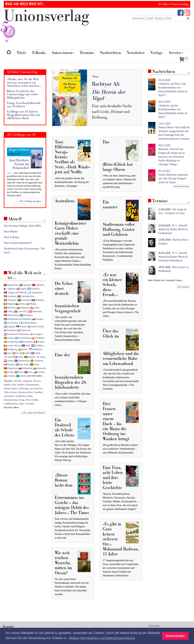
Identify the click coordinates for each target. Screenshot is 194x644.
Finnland (10, 330)
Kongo (9, 372)
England (9, 327)
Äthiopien (10, 300)
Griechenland (22, 338)
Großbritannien (11, 404)
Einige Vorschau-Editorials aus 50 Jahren (24, 105)
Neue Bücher (11, 232)
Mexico (37, 381)
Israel (8, 357)
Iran (16, 353)
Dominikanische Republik (17, 319)
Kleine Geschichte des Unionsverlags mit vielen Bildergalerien (22, 95)
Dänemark (35, 311)
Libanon (9, 376)
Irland (25, 353)
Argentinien (35, 292)
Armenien (10, 296)
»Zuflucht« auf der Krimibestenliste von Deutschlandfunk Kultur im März (173, 109)
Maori (14, 388)
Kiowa (13, 392)
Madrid (7, 385)
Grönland (38, 338)
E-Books (39, 53)
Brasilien (10, 308)
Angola (21, 289)
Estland (21, 327)
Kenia (34, 364)
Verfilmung (23, 388)
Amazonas (27, 381)
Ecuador (38, 319)
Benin (20, 304)
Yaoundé (29, 404)
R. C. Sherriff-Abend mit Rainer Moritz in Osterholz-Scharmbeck (173, 257)
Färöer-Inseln (36, 327)
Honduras (37, 345)
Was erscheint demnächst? (18, 243)
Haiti (26, 345)
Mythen (21, 385)
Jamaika (30, 357)
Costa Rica (21, 311)
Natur (22, 404)
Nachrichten (110, 53)
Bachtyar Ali (106, 84)
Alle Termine (183, 287)
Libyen (21, 376)
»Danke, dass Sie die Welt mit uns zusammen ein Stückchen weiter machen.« (24, 83)
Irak (7, 353)
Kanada (9, 364)
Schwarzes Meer (25, 392)
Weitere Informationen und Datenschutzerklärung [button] (102, 638)
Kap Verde (22, 364)
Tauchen (17, 381)
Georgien (36, 334)
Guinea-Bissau (12, 345)
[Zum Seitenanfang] (189, 73)
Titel (22, 53)
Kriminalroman (11, 400)
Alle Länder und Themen (34, 413)
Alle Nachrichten (181, 186)
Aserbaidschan (26, 296)
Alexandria (9, 396)
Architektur (20, 396)
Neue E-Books (12, 237)
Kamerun (37, 361)
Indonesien (36, 349)
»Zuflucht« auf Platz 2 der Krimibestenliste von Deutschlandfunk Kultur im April (173, 88)
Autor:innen (63, 53)
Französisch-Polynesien (16, 334)
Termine (87, 53)
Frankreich (23, 330)
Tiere (28, 400)
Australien (24, 300)
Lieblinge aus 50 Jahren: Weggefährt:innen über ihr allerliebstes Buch (24, 115)
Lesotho (39, 372)
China (8, 311)
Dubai (30, 396)
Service (176, 53)
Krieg (22, 400)
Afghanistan (11, 285)
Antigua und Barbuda (15, 292)
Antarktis (34, 289)
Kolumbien (25, 368)
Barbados (38, 300)
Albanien (38, 285)
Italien (18, 357)
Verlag (157, 53)
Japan (41, 357)
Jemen (8, 361)
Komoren (39, 368)
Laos (28, 372)
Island (35, 353)
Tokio (6, 392)
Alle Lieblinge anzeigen (30, 201)
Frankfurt (38, 392)
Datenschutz (154, 626)
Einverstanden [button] (175, 636)
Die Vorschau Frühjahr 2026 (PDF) (22, 226)
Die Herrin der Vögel (109, 95)
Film (14, 385)
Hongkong (10, 349)
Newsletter (136, 53)
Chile (35, 308)
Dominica (26, 315)
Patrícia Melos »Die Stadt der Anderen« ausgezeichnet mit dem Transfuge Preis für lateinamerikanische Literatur (174, 131)
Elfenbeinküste (28, 323)
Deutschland (11, 315)
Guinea (39, 342)
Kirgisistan (11, 368)
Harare (7, 388)
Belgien (9, 304)
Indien (23, 349)
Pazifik (35, 400)
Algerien (9, 289)
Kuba (19, 372)
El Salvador (11, 323)
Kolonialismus (32, 385)
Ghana (9, 338)
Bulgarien (23, 308)
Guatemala (26, 342)
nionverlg (46, 25)
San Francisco (36, 388)
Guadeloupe (11, 342)
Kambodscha (22, 361)
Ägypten (25, 285)
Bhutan (31, 304)
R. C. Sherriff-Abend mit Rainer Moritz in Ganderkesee (173, 229)
